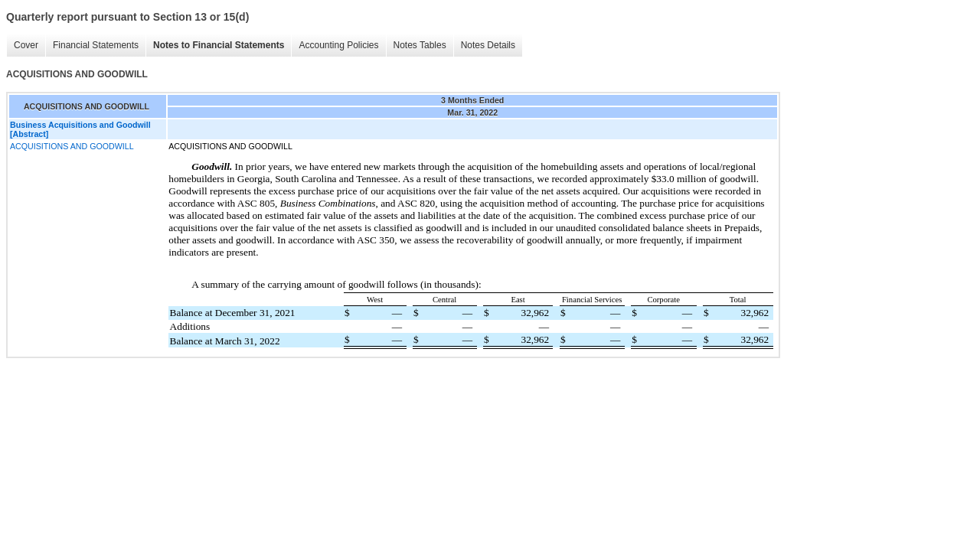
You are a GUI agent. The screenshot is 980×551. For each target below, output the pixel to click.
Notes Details (488, 45)
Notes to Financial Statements (219, 45)
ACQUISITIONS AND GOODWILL (72, 146)
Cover (26, 45)
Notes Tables (420, 45)
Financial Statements (96, 45)
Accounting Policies (338, 45)
